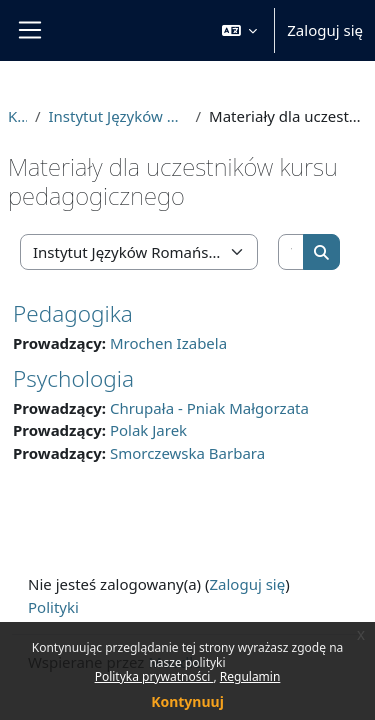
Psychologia (73, 378)
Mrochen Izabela (168, 343)
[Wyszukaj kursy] (291, 252)
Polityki (53, 607)
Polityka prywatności (154, 676)
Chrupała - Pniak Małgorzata (209, 408)
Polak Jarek (148, 430)
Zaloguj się (325, 30)
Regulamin (250, 676)
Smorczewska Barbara (187, 453)
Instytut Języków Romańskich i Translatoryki (117, 116)
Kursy (17, 116)
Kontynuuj (187, 701)
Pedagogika (73, 313)
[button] (240, 30)
